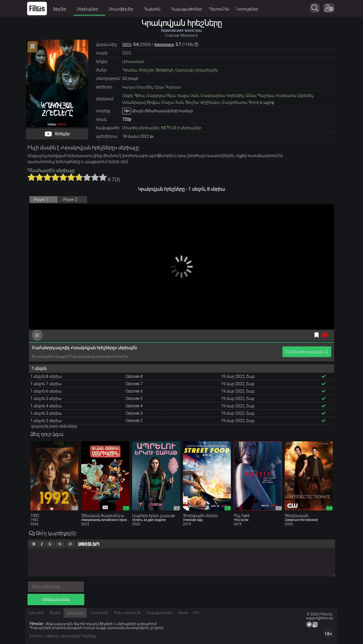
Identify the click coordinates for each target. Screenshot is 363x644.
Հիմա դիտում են (127, 613)
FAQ (196, 613)
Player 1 (41, 200)
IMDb (127, 45)
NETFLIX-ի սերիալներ (181, 128)
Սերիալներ (89, 9)
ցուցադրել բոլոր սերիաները (54, 426)
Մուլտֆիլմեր (123, 9)
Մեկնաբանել (56, 599)
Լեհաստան (133, 62)
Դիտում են (219, 9)
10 (103, 177)
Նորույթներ (247, 9)
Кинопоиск (164, 45)
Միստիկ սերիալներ (141, 128)
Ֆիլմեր (62, 9)
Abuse (183, 613)
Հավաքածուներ (186, 9)
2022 (127, 53)
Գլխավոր (36, 613)
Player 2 (70, 200)
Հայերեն (154, 9)
